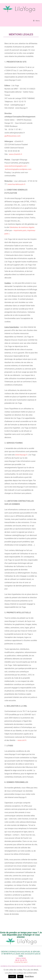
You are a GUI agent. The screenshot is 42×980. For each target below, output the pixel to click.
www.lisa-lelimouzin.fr (17, 184)
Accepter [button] (12, 976)
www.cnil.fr (22, 740)
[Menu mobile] (36, 21)
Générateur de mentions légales (22, 227)
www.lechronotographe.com (16, 166)
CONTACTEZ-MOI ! (21, 962)
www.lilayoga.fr (21, 455)
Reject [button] (20, 976)
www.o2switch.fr (15, 154)
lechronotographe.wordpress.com (18, 169)
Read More (29, 976)
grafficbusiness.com (12, 136)
